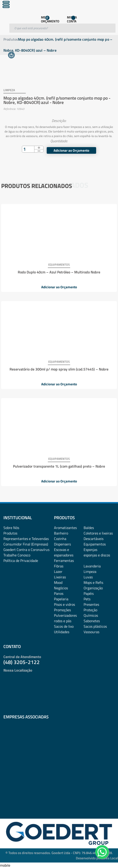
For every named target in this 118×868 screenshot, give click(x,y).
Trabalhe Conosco (17, 555)
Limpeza (90, 572)
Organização (93, 588)
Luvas (88, 577)
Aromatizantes (65, 528)
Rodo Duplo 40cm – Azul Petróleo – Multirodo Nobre (59, 272)
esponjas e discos (97, 555)
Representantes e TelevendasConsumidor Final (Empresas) (26, 541)
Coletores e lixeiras (98, 533)
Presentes (91, 604)
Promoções (62, 610)
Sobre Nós (11, 528)
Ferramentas (64, 561)
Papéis (89, 593)
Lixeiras (60, 577)
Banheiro (61, 533)
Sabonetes (92, 621)
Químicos (91, 615)
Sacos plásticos (95, 626)
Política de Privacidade (21, 561)
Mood (58, 582)
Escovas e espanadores (64, 552)
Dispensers (62, 544)
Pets (87, 599)
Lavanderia (92, 566)
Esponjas (90, 550)
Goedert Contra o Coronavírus (26, 550)
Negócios (61, 588)
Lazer (58, 572)
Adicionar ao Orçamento (71, 150)
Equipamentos (95, 544)
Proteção (90, 610)
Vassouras (91, 632)
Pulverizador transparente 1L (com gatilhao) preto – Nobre (59, 466)
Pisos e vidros (64, 604)
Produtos (11, 39)
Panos (59, 593)
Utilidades (62, 632)
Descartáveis (94, 539)
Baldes (89, 528)
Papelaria (61, 599)
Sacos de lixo (64, 626)
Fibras (59, 566)
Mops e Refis (93, 582)
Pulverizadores (65, 615)
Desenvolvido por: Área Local (97, 858)
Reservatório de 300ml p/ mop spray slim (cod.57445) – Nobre (59, 369)
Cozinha (60, 539)
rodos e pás (63, 621)
